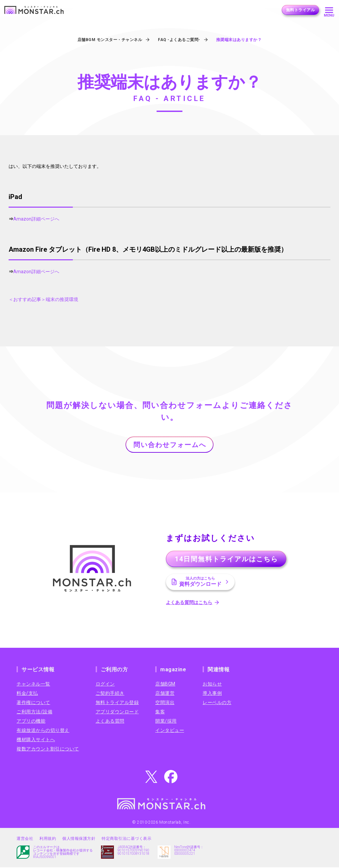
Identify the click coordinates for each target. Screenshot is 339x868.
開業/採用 (166, 722)
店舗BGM (165, 685)
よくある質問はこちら (190, 603)
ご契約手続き (110, 694)
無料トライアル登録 (117, 703)
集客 (160, 712)
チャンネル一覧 (33, 685)
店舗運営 (165, 694)
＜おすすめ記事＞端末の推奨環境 (43, 299)
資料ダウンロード (201, 582)
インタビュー (170, 731)
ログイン (105, 685)
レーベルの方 (217, 703)
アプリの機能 (31, 722)
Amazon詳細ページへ (36, 219)
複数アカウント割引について (48, 749)
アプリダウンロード (117, 712)
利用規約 (48, 839)
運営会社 (25, 839)
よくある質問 (110, 722)
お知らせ (212, 685)
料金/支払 (27, 694)
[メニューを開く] (329, 10)
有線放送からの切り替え (43, 731)
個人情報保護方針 (79, 839)
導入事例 (212, 694)
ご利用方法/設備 (34, 712)
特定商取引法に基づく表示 (126, 839)
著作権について (33, 703)
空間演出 (165, 703)
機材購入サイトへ (36, 740)
